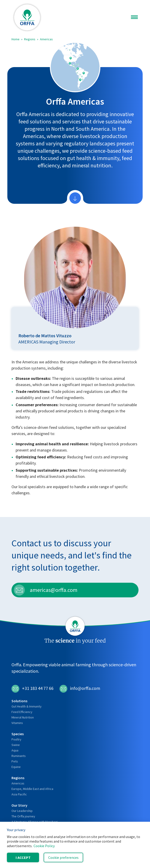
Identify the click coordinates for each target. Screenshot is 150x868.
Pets (15, 761)
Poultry (16, 739)
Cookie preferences (63, 857)
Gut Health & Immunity (27, 706)
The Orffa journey (23, 816)
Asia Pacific (19, 794)
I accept (23, 857)
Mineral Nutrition (23, 717)
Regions (30, 39)
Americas (46, 39)
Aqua (15, 750)
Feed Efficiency (22, 712)
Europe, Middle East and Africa (32, 789)
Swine (16, 745)
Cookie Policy (44, 846)
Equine (16, 767)
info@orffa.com (80, 689)
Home (16, 39)
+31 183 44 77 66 (33, 689)
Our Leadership (22, 811)
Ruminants (19, 756)
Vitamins (17, 723)
